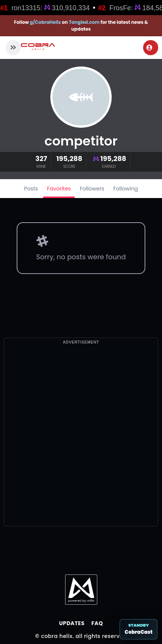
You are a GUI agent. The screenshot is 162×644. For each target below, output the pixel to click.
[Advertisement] (80, 446)
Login (150, 48)
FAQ (97, 623)
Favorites (59, 189)
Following (125, 189)
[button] (13, 48)
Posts (31, 189)
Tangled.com (84, 22)
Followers (92, 189)
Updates (72, 623)
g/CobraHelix (45, 22)
